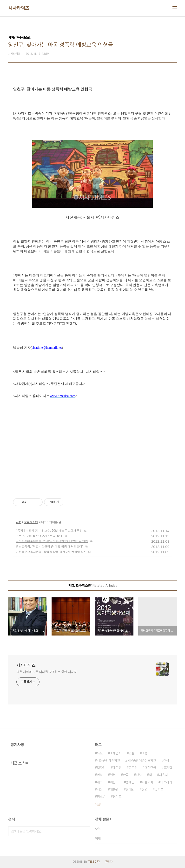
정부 (139, 775)
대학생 (117, 768)
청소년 (101, 797)
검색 (85, 831)
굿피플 (159, 789)
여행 (145, 753)
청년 (145, 789)
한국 (126, 775)
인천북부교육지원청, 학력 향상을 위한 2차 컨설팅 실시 (51, 552)
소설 (132, 753)
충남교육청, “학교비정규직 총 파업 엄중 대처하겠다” (49, 547)
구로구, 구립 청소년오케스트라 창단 (39, 536)
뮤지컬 (168, 768)
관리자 (109, 862)
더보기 (99, 805)
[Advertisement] (92, 444)
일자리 (101, 768)
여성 (166, 760)
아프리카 (166, 782)
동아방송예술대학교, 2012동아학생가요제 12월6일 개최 (52, 541)
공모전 (133, 768)
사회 (19, 522)
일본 (113, 775)
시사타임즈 (19, 8)
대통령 (114, 789)
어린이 (114, 782)
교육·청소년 (31, 522)
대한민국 (150, 768)
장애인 (130, 789)
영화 (100, 775)
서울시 (163, 775)
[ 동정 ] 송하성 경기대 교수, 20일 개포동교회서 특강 (49, 531)
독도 (100, 753)
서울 (100, 789)
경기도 (117, 797)
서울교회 (147, 782)
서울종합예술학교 (108, 760)
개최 (100, 782)
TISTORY (94, 862)
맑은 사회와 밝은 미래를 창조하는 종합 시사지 (46, 672)
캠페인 (130, 782)
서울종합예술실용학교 (142, 760)
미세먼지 (116, 753)
